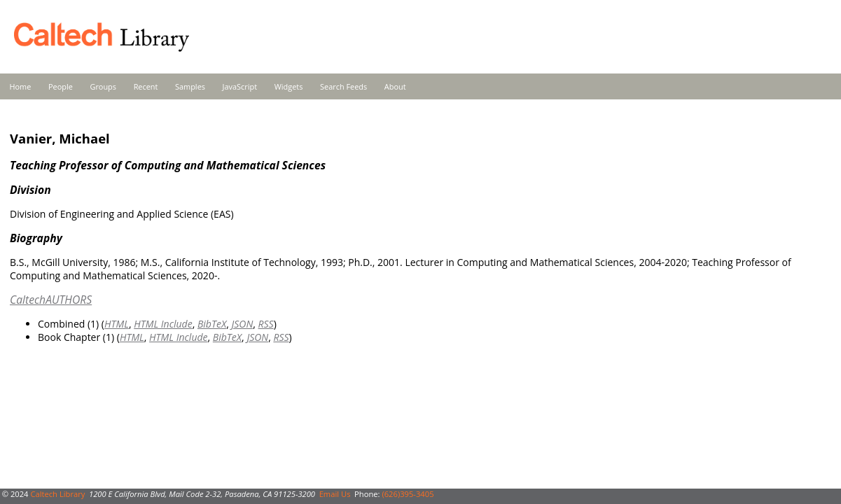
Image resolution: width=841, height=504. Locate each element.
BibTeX (212, 324)
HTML (117, 324)
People (61, 86)
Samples (190, 86)
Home (21, 86)
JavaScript (240, 86)
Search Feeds (343, 86)
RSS (266, 324)
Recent (146, 86)
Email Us (335, 494)
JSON (242, 324)
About (395, 86)
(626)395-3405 (408, 494)
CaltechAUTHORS (51, 300)
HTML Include (163, 324)
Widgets (289, 86)
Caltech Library (57, 494)
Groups (103, 86)
